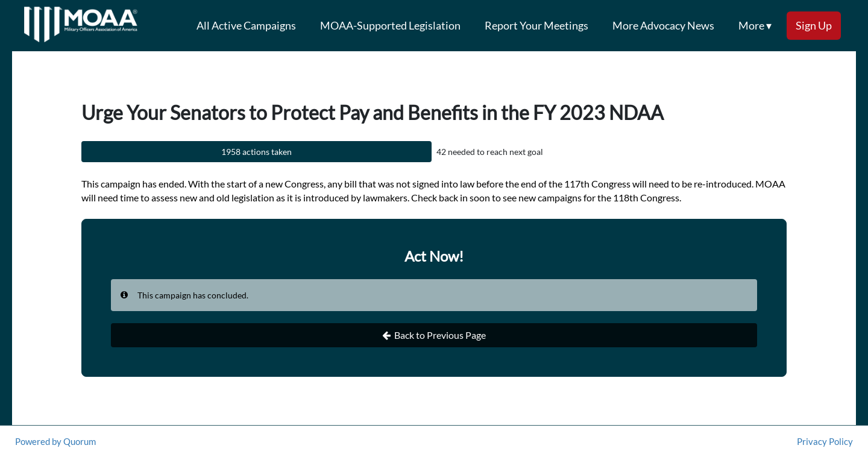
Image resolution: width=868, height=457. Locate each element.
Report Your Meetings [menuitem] (536, 25)
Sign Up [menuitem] (814, 25)
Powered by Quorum (55, 441)
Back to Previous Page (434, 335)
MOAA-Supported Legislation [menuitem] (390, 25)
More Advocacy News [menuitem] (663, 25)
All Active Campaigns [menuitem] (246, 25)
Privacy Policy (825, 441)
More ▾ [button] (755, 25)
